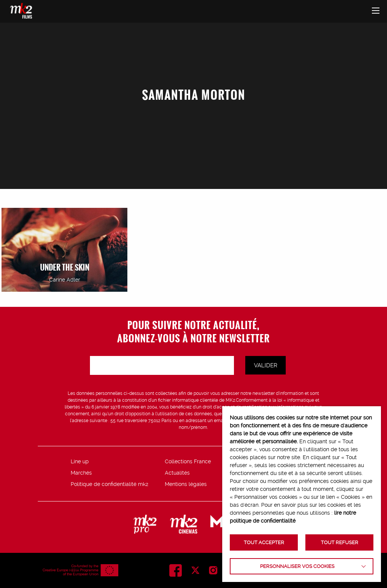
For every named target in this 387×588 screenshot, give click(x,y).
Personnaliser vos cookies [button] (297, 566)
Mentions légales (186, 484)
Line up (80, 461)
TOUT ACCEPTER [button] (264, 542)
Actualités (177, 473)
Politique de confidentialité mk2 (109, 484)
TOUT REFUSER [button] (340, 542)
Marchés (81, 473)
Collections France (188, 461)
